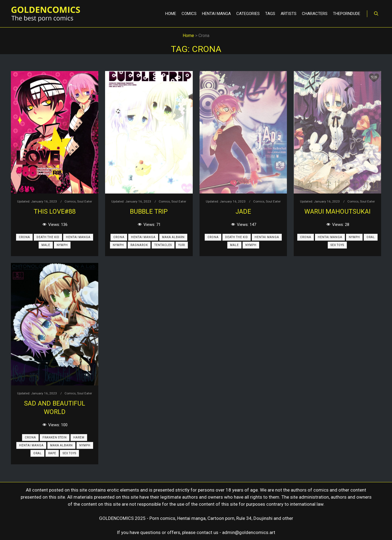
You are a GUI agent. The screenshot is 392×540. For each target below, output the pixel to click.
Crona (24, 237)
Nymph (62, 245)
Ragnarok (139, 245)
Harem (79, 438)
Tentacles (163, 245)
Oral (371, 237)
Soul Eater (85, 201)
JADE (243, 211)
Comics (70, 201)
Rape (52, 453)
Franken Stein (55, 438)
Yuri (182, 245)
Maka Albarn (173, 237)
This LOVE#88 (55, 211)
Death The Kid (48, 237)
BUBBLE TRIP (149, 211)
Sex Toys (337, 245)
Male (46, 245)
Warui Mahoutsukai (337, 211)
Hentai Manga (78, 237)
